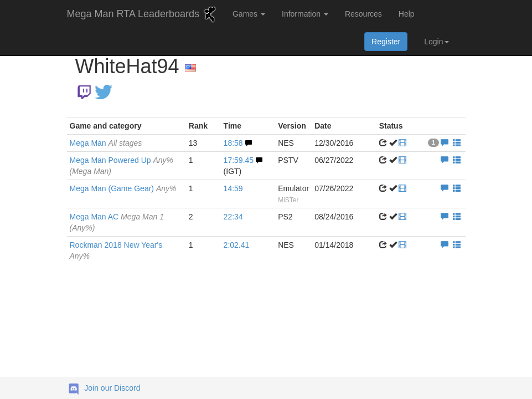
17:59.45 (239, 160)
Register (386, 42)
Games (249, 14)
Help (407, 14)
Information (305, 14)
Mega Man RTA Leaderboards (143, 14)
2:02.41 (237, 245)
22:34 (233, 217)
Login (436, 42)
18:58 (233, 143)
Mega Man (106, 143)
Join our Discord (112, 388)
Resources (363, 14)
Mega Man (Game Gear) (123, 188)
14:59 (233, 188)
